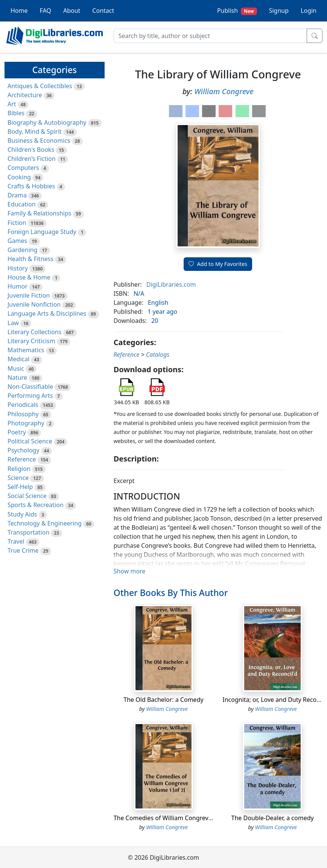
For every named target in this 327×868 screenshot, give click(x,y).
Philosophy (23, 414)
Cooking (19, 177)
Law (13, 323)
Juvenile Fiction (29, 295)
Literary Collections (34, 332)
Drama (17, 195)
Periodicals (23, 405)
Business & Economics (39, 141)
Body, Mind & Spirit (35, 131)
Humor (17, 286)
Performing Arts (30, 396)
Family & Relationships (39, 213)
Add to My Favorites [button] (218, 264)
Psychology (24, 450)
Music (16, 368)
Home (19, 11)
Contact (103, 11)
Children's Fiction (32, 159)
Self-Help (20, 487)
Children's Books (31, 150)
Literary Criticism (31, 341)
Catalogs (158, 355)
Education (22, 204)
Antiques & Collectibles (40, 86)
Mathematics (26, 350)
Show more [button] (130, 571)
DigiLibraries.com (171, 284)
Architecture (25, 95)
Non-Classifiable (30, 387)
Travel (16, 541)
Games (17, 241)
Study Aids (22, 514)
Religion (19, 469)
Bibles (16, 113)
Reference (22, 459)
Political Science (30, 441)
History (18, 268)
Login (309, 11)
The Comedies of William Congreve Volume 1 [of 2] (185, 818)
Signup (279, 11)
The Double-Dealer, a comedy (273, 818)
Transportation (28, 532)
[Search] (210, 36)
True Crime (23, 550)
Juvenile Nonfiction (34, 304)
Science (18, 478)
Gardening (23, 250)
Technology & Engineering (45, 523)
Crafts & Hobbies (31, 186)
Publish (237, 11)
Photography (26, 423)
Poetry (17, 432)
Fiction (17, 223)
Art (12, 104)
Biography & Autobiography (47, 122)
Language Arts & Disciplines (47, 313)
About (72, 11)
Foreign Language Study (42, 232)
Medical (18, 359)
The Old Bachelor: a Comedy (163, 700)
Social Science (27, 496)
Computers (23, 168)
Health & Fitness (30, 259)
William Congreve (224, 91)
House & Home (29, 277)
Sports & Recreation (36, 505)
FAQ (46, 11)
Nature (17, 377)
